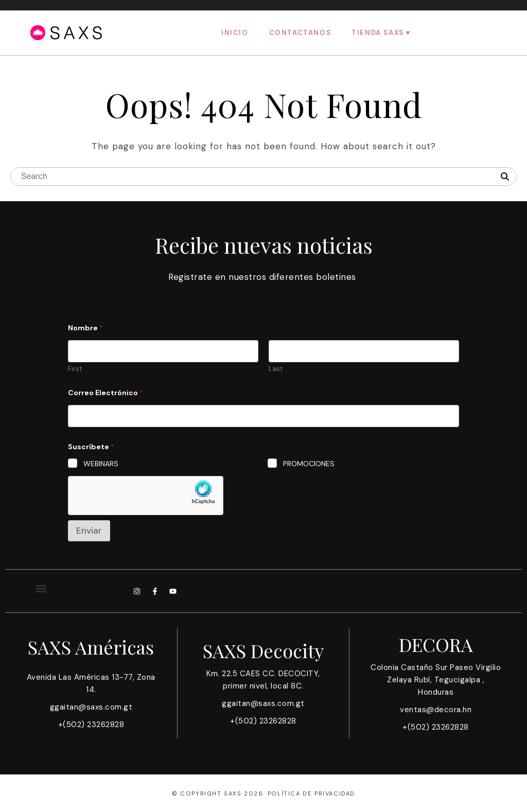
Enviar (89, 531)
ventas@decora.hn (436, 710)
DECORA (436, 644)
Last (276, 369)
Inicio (235, 33)
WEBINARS (101, 464)
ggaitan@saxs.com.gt (91, 707)
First (75, 369)
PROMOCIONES (309, 464)
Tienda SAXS (378, 33)
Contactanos (300, 33)
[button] (41, 588)
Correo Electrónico (106, 393)
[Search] (505, 177)
